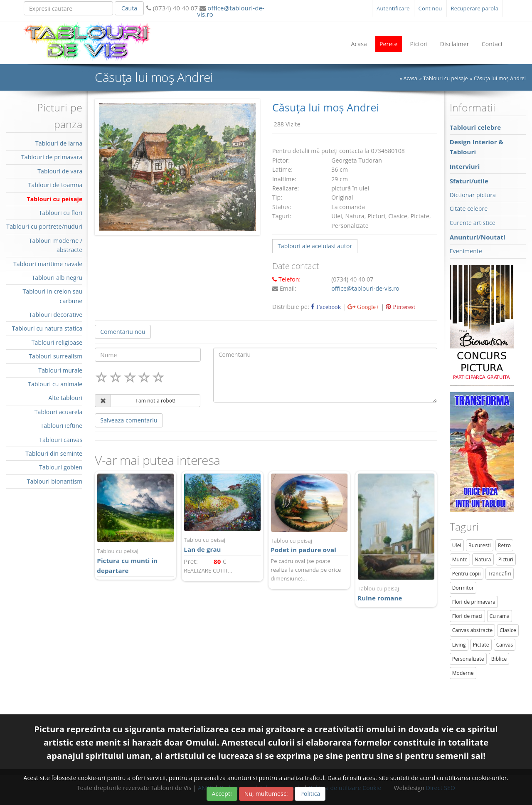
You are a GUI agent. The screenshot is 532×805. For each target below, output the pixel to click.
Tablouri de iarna (59, 143)
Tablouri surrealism (55, 356)
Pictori (419, 44)
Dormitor (463, 588)
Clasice (508, 630)
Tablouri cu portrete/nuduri (44, 226)
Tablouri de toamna (55, 185)
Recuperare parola (475, 8)
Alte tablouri (66, 398)
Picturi (506, 559)
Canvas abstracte (473, 630)
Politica (310, 794)
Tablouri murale (60, 370)
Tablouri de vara (60, 171)
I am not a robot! (155, 401)
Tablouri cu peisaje (54, 199)
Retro (504, 545)
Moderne (463, 673)
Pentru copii (467, 574)
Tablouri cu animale (55, 384)
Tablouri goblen (61, 467)
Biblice (499, 659)
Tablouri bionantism (55, 481)
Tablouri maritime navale (48, 264)
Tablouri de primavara (52, 157)
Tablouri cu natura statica (47, 328)
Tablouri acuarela (59, 412)
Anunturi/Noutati (478, 237)
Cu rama (500, 616)
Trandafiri (500, 574)
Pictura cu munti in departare (135, 561)
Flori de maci (467, 616)
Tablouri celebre (475, 127)
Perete (389, 44)
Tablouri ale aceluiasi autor (315, 246)
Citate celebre (469, 209)
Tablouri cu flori (61, 213)
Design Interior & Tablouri (477, 147)
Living (459, 645)
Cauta (129, 8)
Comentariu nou (123, 332)
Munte (460, 559)
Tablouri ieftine (62, 426)
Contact (492, 44)
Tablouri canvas (61, 440)
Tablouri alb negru (57, 278)
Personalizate (468, 659)
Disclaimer (455, 44)
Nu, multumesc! (266, 794)
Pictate (481, 645)
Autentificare (393, 8)
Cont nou (430, 8)
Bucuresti (480, 545)
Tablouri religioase (57, 342)
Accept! (222, 794)
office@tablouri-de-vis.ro (231, 11)
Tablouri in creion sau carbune (52, 296)
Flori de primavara (474, 602)
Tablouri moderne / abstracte (56, 245)
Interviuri (465, 166)
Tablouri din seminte (54, 453)
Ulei (457, 545)
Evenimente (466, 251)
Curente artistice (473, 223)
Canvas (505, 645)
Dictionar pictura (473, 195)
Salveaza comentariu (129, 420)
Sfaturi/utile (469, 181)
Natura (483, 559)
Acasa (359, 44)
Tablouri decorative (56, 315)
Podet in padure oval (309, 545)
